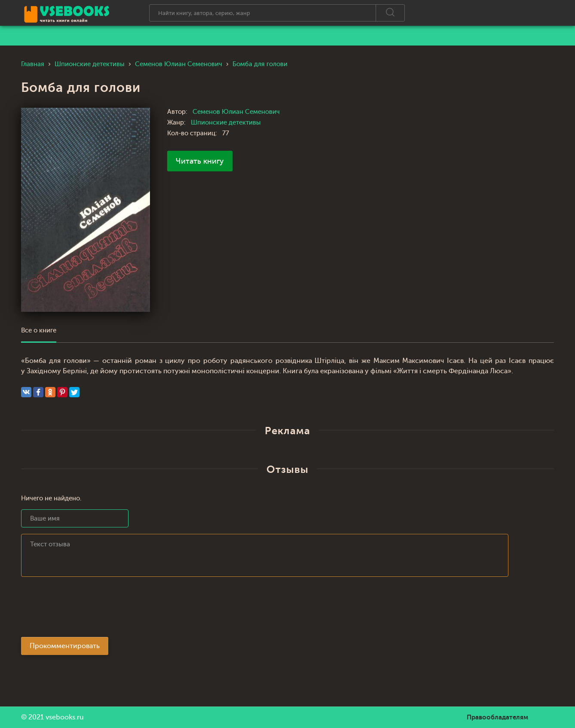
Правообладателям (497, 717)
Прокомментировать (65, 646)
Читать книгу (200, 161)
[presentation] (86, 609)
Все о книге (39, 330)
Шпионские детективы (226, 123)
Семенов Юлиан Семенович (236, 112)
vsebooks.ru (65, 717)
